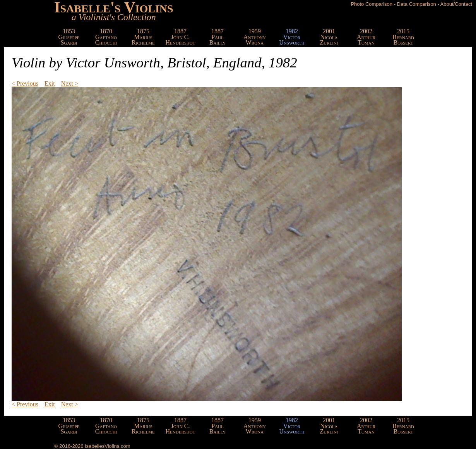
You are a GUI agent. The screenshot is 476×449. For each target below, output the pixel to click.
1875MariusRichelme (143, 37)
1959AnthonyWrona (255, 37)
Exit (50, 83)
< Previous (25, 83)
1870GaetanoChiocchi (106, 37)
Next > (70, 83)
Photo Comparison (372, 4)
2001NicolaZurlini (329, 37)
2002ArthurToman (366, 37)
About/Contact (456, 4)
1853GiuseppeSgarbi (69, 37)
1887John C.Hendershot (181, 37)
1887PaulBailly (218, 37)
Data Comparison (417, 4)
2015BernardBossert (403, 37)
